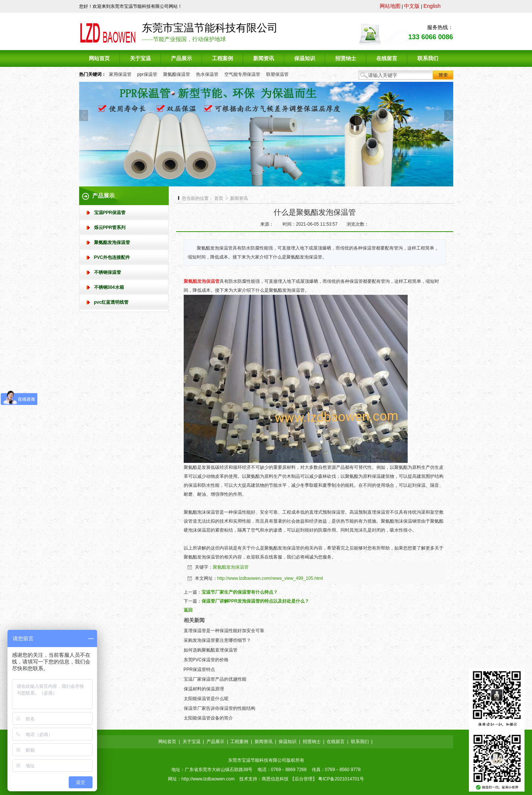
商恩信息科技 (275, 779)
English (432, 6)
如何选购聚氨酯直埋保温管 (211, 650)
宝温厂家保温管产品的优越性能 (215, 679)
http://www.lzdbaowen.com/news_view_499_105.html (270, 578)
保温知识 (287, 742)
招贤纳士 (312, 742)
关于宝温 (192, 742)
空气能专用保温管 (242, 74)
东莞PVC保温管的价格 (206, 660)
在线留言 (336, 742)
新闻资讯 (239, 198)
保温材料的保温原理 (204, 689)
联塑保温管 (277, 74)
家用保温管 (120, 74)
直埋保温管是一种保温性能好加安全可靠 (224, 631)
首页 (219, 198)
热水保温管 (207, 74)
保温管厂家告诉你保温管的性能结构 (220, 708)
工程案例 (239, 742)
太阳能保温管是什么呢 (206, 699)
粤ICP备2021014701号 (341, 779)
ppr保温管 (147, 74)
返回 (188, 610)
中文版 (412, 6)
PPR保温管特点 (200, 669)
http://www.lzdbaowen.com (208, 779)
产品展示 (215, 742)
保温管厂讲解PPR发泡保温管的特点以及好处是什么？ (256, 601)
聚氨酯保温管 (177, 74)
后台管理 (304, 779)
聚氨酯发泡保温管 (231, 567)
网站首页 (167, 742)
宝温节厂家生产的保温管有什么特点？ (240, 592)
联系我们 (360, 742)
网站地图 (390, 6)
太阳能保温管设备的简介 (208, 718)
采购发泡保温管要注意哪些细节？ (217, 640)
